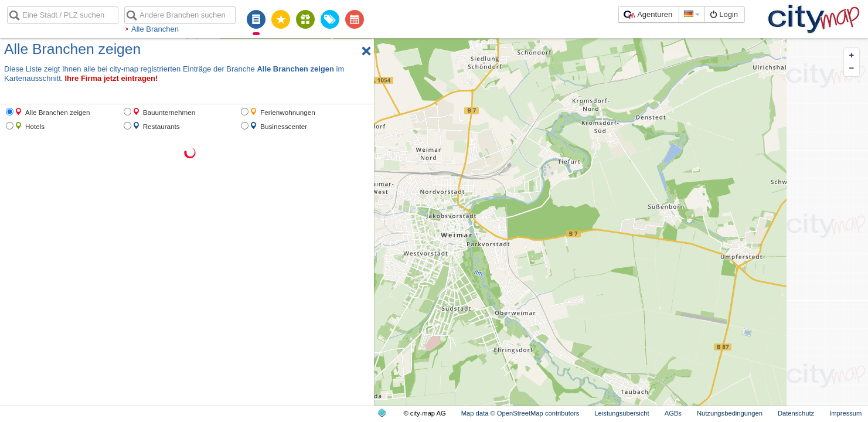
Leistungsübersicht (622, 413)
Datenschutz (796, 413)
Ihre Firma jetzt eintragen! (111, 78)
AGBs (673, 413)
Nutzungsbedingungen (730, 413)
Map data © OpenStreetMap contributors (520, 413)
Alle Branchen (155, 29)
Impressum (845, 413)
